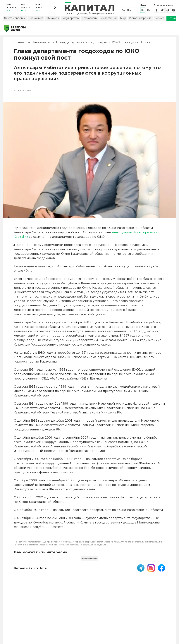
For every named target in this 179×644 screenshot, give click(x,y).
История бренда (140, 19)
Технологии (90, 19)
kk (149, 11)
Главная (20, 43)
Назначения (41, 43)
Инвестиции (109, 19)
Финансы (53, 19)
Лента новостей (15, 19)
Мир (123, 19)
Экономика (36, 19)
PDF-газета (54, 613)
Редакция (162, 612)
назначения (89, 559)
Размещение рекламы (134, 613)
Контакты (114, 612)
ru (143, 11)
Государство (70, 19)
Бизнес (160, 19)
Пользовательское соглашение (80, 613)
